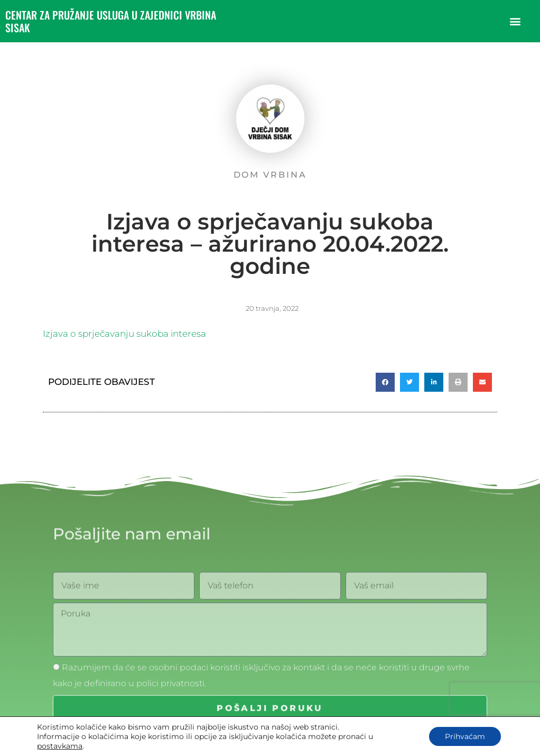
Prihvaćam (465, 736)
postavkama (60, 746)
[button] (515, 21)
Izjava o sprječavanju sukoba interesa (124, 334)
